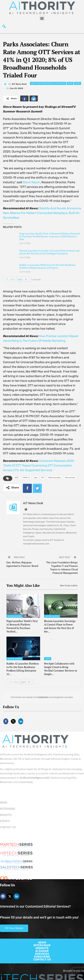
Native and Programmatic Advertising (48, 83)
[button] (42, 18)
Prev (10, 279)
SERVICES (42, 954)
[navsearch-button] (4, 27)
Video (78, 83)
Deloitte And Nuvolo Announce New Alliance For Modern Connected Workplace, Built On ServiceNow (42, 213)
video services (70, 478)
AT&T (17, 478)
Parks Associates (55, 478)
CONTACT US (42, 959)
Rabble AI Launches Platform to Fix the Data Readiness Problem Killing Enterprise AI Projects (47, 266)
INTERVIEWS (42, 945)
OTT (43, 478)
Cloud (48, 659)
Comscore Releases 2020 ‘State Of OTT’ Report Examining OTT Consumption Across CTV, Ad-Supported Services (38, 465)
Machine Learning (15, 616)
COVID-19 (26, 478)
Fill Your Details (14, 928)
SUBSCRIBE (42, 957)
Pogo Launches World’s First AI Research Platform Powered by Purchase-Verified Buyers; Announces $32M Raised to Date (50, 236)
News (70, 83)
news (36, 478)
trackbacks (43, 697)
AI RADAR (42, 951)
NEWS (42, 942)
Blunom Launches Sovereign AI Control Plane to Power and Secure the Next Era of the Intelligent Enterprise (49, 252)
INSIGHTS (42, 948)
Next (23, 279)
